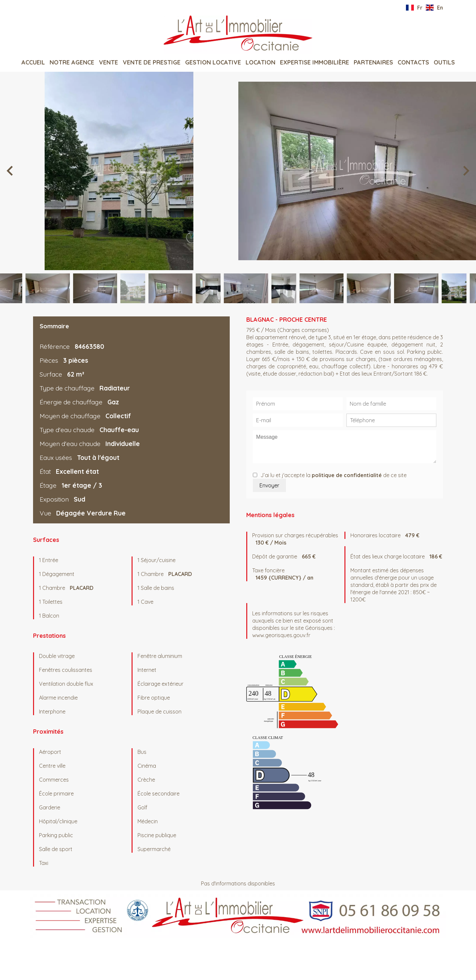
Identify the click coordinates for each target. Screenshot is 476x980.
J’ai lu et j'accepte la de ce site (334, 475)
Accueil (238, 35)
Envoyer (269, 485)
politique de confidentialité (347, 475)
